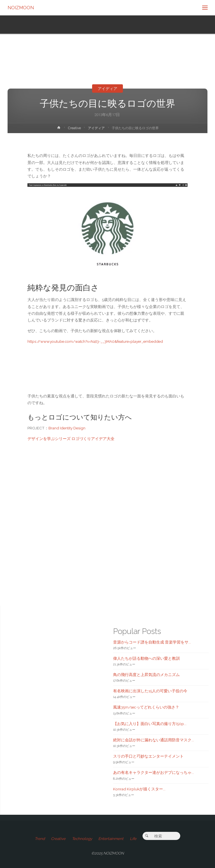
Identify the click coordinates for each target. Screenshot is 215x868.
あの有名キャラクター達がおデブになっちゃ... (154, 772)
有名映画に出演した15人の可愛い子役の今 (150, 691)
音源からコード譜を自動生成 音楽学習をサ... (152, 642)
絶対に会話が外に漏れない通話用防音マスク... (154, 740)
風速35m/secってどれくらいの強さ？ (146, 707)
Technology (82, 839)
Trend (40, 839)
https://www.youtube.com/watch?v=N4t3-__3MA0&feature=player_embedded (95, 341)
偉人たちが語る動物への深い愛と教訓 (146, 658)
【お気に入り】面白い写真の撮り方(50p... (150, 724)
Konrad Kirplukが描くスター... (139, 789)
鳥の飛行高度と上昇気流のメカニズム (146, 675)
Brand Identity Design (67, 428)
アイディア (107, 89)
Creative (74, 128)
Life (133, 839)
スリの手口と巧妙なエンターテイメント (148, 756)
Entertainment (111, 839)
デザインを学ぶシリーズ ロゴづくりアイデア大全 (71, 439)
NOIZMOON (21, 7)
